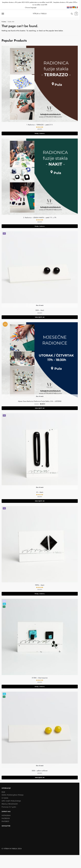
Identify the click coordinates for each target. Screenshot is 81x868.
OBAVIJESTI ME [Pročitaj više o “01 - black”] (40, 501)
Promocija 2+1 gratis (9, 807)
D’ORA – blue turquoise (40, 678)
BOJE (3, 792)
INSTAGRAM (6, 815)
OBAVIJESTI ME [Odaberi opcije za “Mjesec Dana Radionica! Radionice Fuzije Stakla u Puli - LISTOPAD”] (40, 408)
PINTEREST (5, 821)
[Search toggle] (72, 14)
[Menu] (5, 14)
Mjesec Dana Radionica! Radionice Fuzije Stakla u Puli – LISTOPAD (40, 401)
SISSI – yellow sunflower (40, 771)
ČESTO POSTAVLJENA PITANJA (13, 795)
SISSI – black (40, 310)
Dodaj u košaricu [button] (40, 133)
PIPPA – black (40, 585)
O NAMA (5, 798)
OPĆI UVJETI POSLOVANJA (11, 801)
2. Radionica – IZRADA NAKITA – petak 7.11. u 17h (40, 218)
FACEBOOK (6, 818)
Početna (4, 22)
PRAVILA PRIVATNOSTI (10, 804)
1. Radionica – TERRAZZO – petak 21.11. (40, 125)
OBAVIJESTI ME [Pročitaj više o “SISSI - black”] (40, 317)
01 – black (40, 492)
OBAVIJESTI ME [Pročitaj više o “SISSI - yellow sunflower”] (40, 778)
